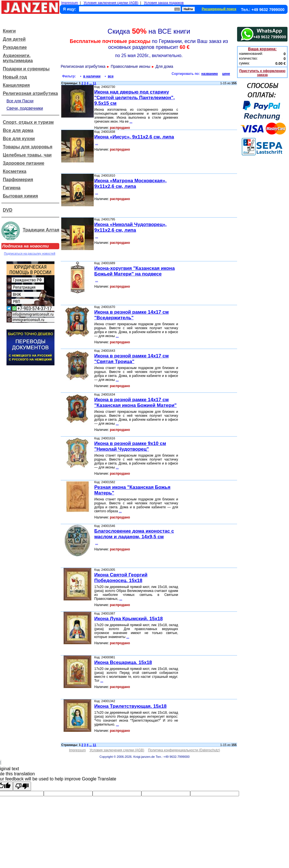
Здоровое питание (24, 163)
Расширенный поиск (219, 9)
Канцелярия (16, 85)
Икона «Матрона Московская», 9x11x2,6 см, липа (130, 184)
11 (94, 83)
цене (226, 74)
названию (210, 74)
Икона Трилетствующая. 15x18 (130, 706)
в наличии (92, 76)
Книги (9, 31)
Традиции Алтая (41, 230)
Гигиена (12, 188)
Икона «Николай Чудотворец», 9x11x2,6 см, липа (130, 227)
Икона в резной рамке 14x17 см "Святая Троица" (132, 359)
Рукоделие (15, 47)
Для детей (14, 39)
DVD (8, 210)
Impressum (70, 3)
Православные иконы (130, 66)
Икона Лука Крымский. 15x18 (129, 619)
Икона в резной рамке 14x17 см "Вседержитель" (132, 315)
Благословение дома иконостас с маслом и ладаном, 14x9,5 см (134, 534)
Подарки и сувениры (26, 69)
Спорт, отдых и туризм (28, 122)
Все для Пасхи (20, 101)
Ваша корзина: (262, 49)
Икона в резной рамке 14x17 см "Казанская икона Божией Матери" (135, 402)
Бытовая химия (20, 196)
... (90, 83)
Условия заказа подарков (164, 3)
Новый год (15, 77)
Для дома (164, 66)
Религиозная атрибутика (30, 93)
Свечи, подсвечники (25, 108)
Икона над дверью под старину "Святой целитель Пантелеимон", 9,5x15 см (134, 98)
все (111, 76)
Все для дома (18, 130)
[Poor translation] (22, 786)
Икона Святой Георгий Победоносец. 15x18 (121, 578)
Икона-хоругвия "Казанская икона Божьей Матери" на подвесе (134, 271)
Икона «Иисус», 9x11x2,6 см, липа (134, 137)
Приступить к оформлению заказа (262, 73)
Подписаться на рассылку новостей (30, 253)
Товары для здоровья (28, 147)
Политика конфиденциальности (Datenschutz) (184, 750)
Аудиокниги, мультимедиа (18, 58)
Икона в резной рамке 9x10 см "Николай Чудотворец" (130, 446)
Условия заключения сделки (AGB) (111, 3)
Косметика (15, 171)
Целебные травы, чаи (27, 155)
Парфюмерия (18, 180)
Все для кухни (19, 139)
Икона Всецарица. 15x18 (123, 662)
